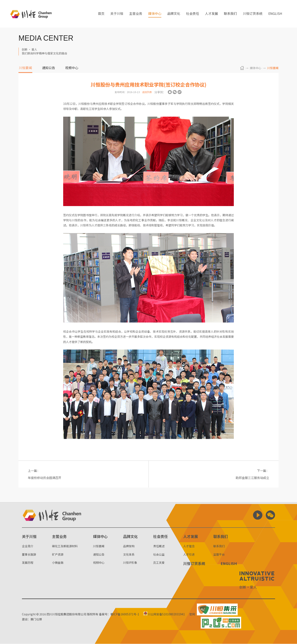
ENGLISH (275, 14)
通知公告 (49, 68)
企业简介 (28, 546)
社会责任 (193, 14)
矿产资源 (58, 555)
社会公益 (159, 555)
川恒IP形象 (130, 563)
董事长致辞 (29, 555)
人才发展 (211, 14)
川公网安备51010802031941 (164, 614)
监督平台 (219, 555)
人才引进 (189, 555)
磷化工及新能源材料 (65, 546)
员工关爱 (159, 563)
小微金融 (58, 563)
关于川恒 (117, 14)
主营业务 (136, 14)
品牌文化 (174, 14)
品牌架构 (129, 546)
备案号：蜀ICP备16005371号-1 (119, 614)
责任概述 (159, 546)
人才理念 (189, 546)
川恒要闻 (25, 68)
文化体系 (129, 555)
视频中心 (72, 68)
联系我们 (230, 14)
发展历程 (28, 563)
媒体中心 (155, 14)
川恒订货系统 (253, 14)
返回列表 (147, 92)
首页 (101, 14)
